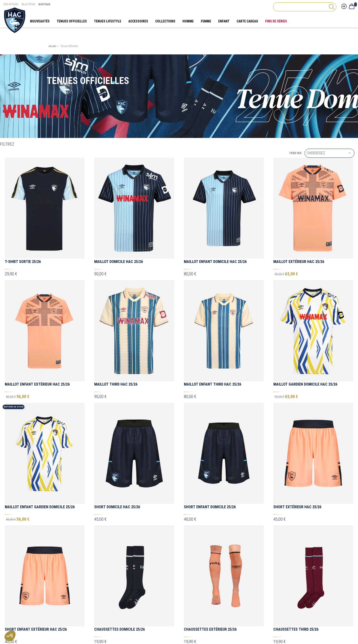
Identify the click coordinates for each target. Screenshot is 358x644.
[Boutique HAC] (15, 20)
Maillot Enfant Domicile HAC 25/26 (215, 262)
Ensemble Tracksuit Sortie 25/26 (214, 500)
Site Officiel (11, 4)
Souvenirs (55, 606)
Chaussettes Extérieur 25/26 (210, 442)
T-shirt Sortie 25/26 (23, 262)
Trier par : (296, 153)
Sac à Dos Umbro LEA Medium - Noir (36, 507)
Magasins (123, 602)
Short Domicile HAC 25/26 (117, 413)
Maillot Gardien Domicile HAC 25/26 (305, 384)
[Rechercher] (305, 7)
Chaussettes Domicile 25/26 (119, 442)
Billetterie (29, 4)
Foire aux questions (198, 609)
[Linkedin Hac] (308, 563)
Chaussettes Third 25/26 (296, 442)
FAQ (117, 567)
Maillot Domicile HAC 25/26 (119, 262)
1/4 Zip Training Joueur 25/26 (120, 537)
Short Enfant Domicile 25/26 (210, 413)
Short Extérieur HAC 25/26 (297, 413)
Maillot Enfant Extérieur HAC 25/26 (37, 384)
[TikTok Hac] (290, 563)
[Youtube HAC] (298, 563)
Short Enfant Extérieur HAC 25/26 (36, 442)
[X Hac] (272, 563)
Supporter (55, 602)
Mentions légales (196, 598)
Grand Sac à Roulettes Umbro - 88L (127, 507)
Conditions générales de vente (204, 602)
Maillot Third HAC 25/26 (116, 384)
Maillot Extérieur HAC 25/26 (299, 262)
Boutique (44, 4)
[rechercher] (332, 7)
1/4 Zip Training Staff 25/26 (209, 537)
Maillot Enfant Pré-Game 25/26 (122, 470)
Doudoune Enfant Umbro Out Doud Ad (307, 471)
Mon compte (125, 606)
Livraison (123, 598)
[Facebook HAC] (263, 563)
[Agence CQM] (297, 627)
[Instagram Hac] (281, 563)
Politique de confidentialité (202, 606)
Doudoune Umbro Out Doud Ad (211, 471)
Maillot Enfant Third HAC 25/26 (213, 384)
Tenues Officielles (60, 609)
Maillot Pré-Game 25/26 (26, 470)
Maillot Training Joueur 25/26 (301, 537)
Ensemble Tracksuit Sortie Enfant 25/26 (310, 507)
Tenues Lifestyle (59, 598)
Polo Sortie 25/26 (20, 537)
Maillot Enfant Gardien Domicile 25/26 (40, 413)
